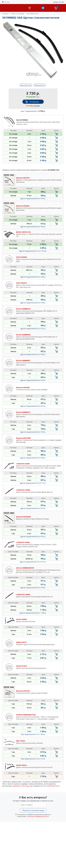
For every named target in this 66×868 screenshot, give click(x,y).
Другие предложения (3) (33, 406)
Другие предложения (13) (33, 562)
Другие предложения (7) (33, 329)
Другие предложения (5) (33, 199)
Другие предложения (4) (33, 458)
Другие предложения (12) (33, 483)
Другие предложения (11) (33, 251)
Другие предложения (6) (33, 277)
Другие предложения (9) (33, 508)
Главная (5, 14)
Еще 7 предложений (33, 111)
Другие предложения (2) (33, 432)
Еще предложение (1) (33, 734)
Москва (7, 2)
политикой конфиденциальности (38, 816)
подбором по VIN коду (20, 786)
